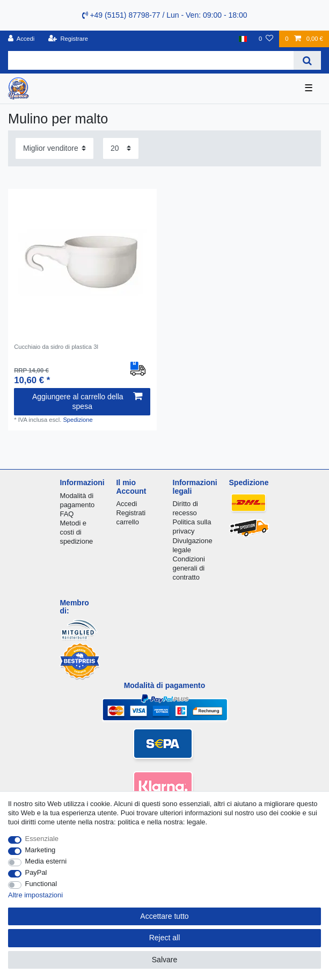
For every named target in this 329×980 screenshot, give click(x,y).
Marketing (41, 850)
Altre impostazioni (35, 895)
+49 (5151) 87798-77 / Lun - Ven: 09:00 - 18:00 (165, 15)
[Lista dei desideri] (266, 39)
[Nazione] (243, 39)
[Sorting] (54, 148)
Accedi (126, 504)
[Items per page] (121, 148)
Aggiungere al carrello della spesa (87, 401)
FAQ (67, 514)
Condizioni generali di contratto (189, 568)
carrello (127, 522)
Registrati (131, 513)
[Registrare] (68, 39)
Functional (41, 884)
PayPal (36, 872)
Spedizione (78, 420)
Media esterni (46, 861)
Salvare (164, 960)
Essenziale (42, 839)
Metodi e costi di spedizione (76, 532)
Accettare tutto (164, 916)
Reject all (165, 938)
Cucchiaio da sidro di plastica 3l (56, 347)
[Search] (307, 60)
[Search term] (151, 60)
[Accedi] (21, 39)
